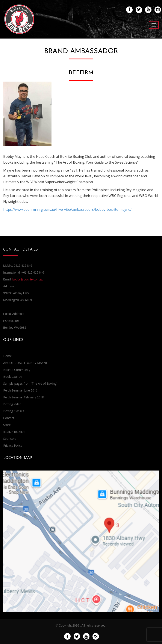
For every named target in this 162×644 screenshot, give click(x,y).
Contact (9, 418)
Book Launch (12, 377)
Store (7, 425)
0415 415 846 (23, 266)
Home (8, 356)
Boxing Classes (14, 411)
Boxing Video (12, 404)
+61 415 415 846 (33, 272)
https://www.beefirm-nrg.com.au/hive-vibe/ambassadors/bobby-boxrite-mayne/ (67, 209)
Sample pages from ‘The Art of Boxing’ (30, 383)
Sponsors (10, 439)
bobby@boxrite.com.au (28, 279)
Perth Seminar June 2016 (20, 390)
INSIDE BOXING (14, 432)
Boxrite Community (17, 370)
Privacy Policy (13, 445)
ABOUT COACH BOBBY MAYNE (25, 363)
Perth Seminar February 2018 (23, 397)
